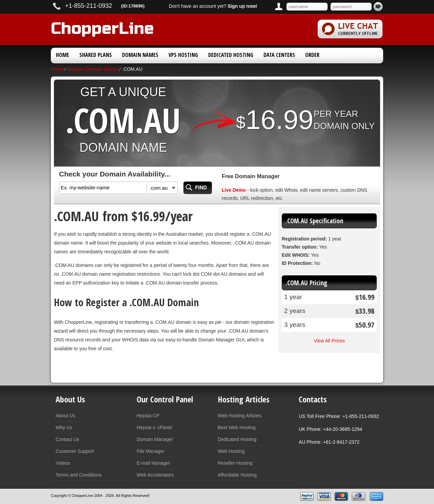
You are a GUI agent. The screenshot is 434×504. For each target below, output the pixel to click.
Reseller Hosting (235, 463)
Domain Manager (155, 439)
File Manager (151, 451)
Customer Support (75, 451)
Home (63, 55)
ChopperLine (102, 27)
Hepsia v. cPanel (154, 427)
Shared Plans (96, 55)
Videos (63, 463)
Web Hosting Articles (240, 416)
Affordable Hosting (237, 475)
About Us (65, 416)
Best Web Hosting (237, 427)
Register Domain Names (93, 69)
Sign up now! (242, 6)
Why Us (64, 427)
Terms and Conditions (78, 475)
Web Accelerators (155, 475)
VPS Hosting (183, 55)
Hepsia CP (148, 416)
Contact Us (67, 439)
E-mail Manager (153, 463)
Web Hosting (231, 451)
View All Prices (329, 341)
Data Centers (279, 55)
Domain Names (140, 55)
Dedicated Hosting (231, 55)
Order (312, 55)
